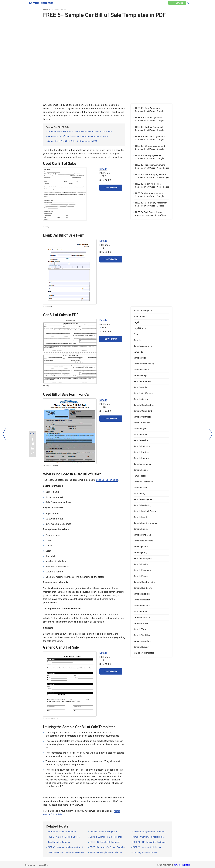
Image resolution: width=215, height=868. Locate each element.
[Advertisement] (107, 40)
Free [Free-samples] (177, 3)
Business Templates (58, 10)
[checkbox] (27, 3)
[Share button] (32, 434)
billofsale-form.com (51, 718)
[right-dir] (211, 434)
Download (111, 188)
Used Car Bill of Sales (107, 480)
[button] (189, 3)
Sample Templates (182, 865)
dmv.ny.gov (48, 306)
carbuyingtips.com (50, 466)
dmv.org (46, 386)
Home (45, 10)
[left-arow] (4, 434)
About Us (43, 865)
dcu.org (46, 227)
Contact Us (30, 865)
